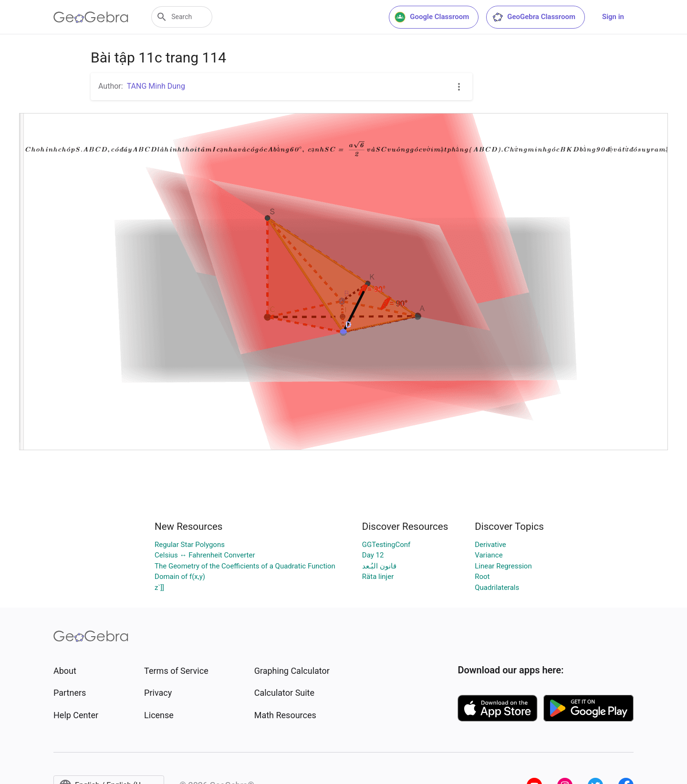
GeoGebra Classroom (534, 17)
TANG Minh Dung (156, 86)
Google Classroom (432, 17)
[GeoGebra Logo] (91, 17)
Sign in (613, 17)
